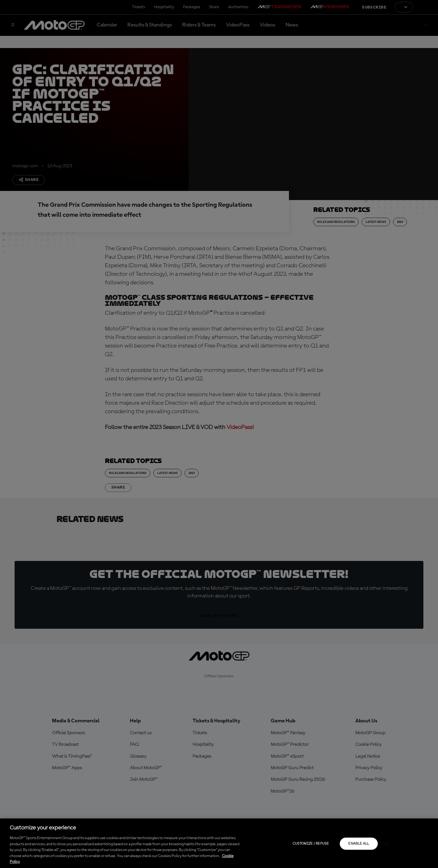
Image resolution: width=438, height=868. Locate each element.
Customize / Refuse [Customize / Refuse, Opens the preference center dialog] (311, 844)
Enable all (359, 844)
